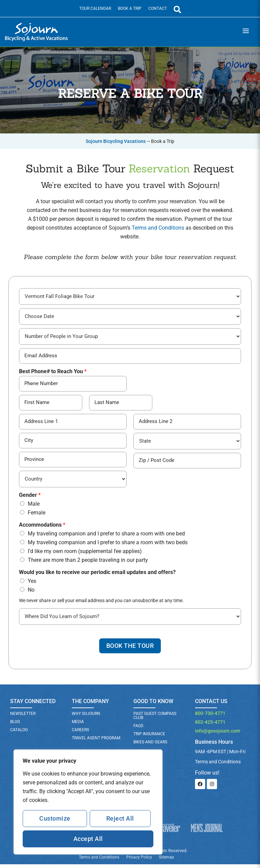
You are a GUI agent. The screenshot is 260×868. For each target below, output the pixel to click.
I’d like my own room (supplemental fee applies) (85, 554)
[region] (88, 802)
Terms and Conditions (158, 228)
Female (37, 515)
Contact (158, 8)
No (31, 592)
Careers (80, 734)
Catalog (19, 734)
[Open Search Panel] (177, 9)
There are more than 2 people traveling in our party (88, 563)
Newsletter (23, 718)
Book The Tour (130, 650)
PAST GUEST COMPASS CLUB (155, 720)
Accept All (88, 839)
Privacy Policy (139, 861)
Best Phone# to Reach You (53, 373)
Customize (55, 818)
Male (34, 506)
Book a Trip (130, 8)
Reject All (120, 818)
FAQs (138, 730)
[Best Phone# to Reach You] (73, 386)
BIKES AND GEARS (150, 746)
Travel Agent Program (96, 742)
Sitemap (167, 861)
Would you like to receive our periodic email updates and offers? (97, 575)
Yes (32, 584)
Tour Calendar (95, 8)
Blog (15, 726)
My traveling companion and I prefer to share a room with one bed (106, 536)
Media (78, 726)
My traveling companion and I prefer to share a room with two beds (108, 545)
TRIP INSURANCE (149, 738)
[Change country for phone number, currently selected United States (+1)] (27, 386)
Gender (30, 498)
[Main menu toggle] (246, 32)
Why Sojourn (86, 718)
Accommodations (42, 527)
